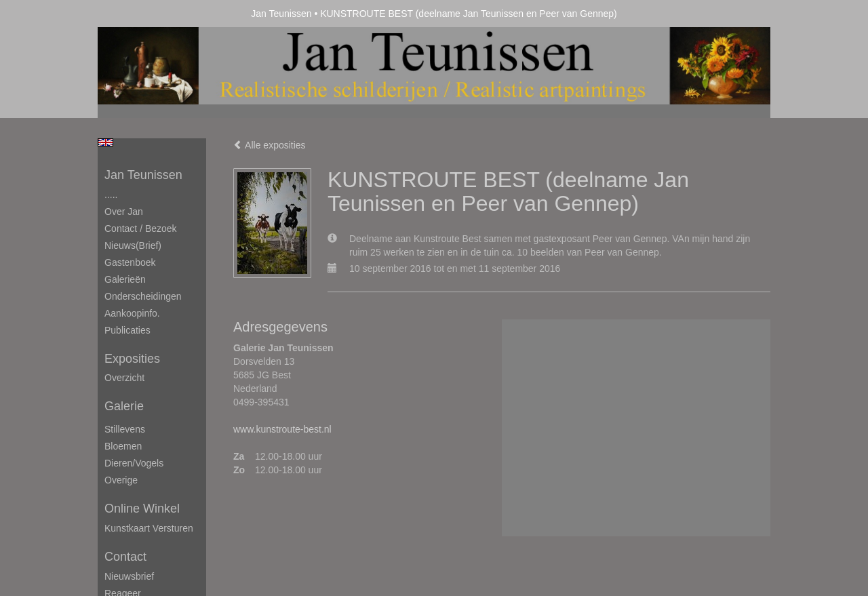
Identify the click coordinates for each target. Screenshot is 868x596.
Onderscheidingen (143, 296)
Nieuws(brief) (133, 245)
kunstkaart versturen (149, 528)
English (105, 142)
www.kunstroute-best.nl (282, 429)
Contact (125, 557)
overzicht (124, 378)
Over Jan (124, 212)
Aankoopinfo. (132, 313)
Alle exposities (270, 145)
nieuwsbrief (129, 576)
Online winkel (142, 509)
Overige (121, 480)
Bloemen (123, 446)
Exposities (132, 359)
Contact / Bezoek (141, 229)
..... (111, 195)
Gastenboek (130, 262)
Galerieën (125, 279)
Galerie (124, 406)
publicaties (127, 330)
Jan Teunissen (281, 14)
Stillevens (125, 429)
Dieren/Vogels (134, 463)
